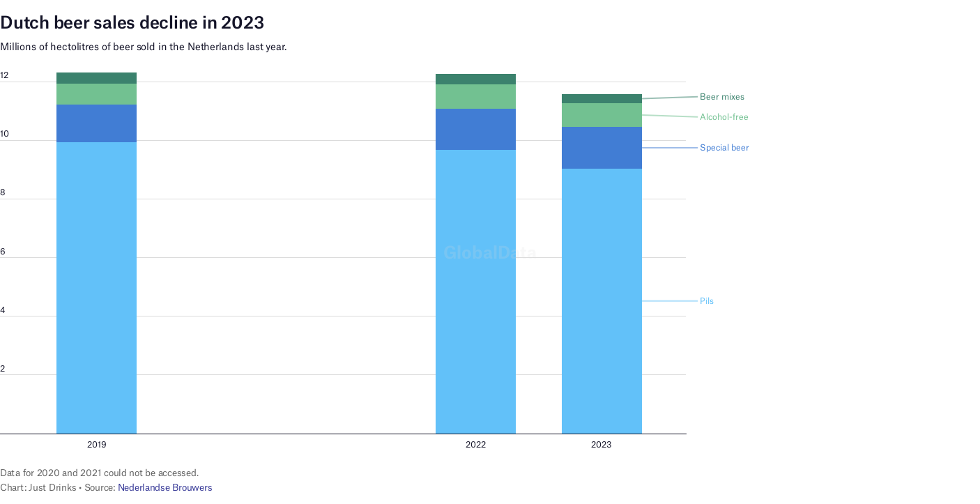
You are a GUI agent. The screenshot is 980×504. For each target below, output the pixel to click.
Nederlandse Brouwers (165, 487)
